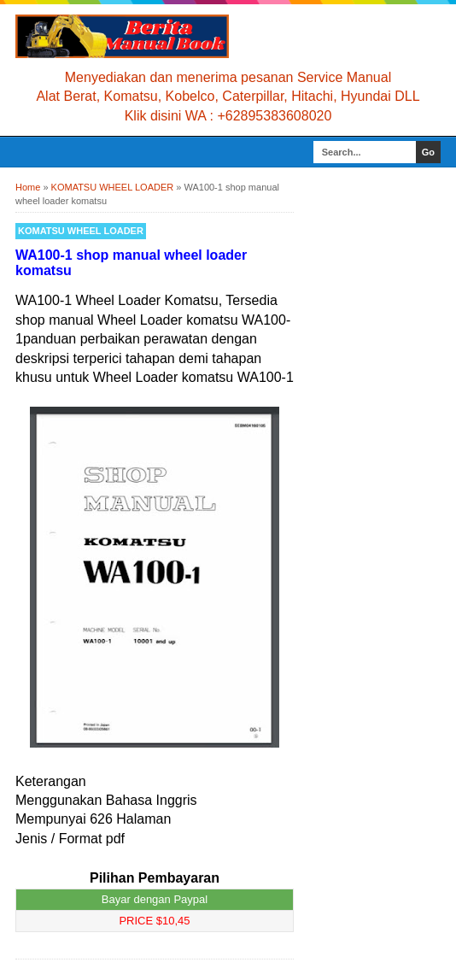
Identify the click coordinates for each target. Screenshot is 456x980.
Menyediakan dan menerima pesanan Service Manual (228, 77)
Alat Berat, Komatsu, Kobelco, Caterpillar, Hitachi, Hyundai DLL (228, 96)
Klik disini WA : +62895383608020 (228, 116)
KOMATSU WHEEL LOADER (81, 231)
